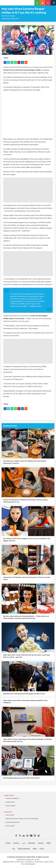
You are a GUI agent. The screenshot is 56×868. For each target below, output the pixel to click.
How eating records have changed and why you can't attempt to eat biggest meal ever (27, 540)
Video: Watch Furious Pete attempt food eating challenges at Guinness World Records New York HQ (28, 740)
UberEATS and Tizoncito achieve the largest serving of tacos (24, 694)
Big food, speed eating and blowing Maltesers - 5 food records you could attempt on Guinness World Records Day (26, 617)
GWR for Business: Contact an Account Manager (22, 819)
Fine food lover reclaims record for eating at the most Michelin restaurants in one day (25, 462)
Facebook (28, 115)
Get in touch (10, 815)
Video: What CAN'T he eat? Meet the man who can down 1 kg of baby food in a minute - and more (27, 656)
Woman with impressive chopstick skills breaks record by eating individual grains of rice (25, 501)
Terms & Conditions (12, 798)
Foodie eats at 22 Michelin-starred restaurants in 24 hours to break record (27, 578)
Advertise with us (14, 822)
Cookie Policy (10, 802)
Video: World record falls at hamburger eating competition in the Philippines (25, 702)
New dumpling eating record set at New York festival (21, 778)
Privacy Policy (11, 806)
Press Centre (10, 826)
